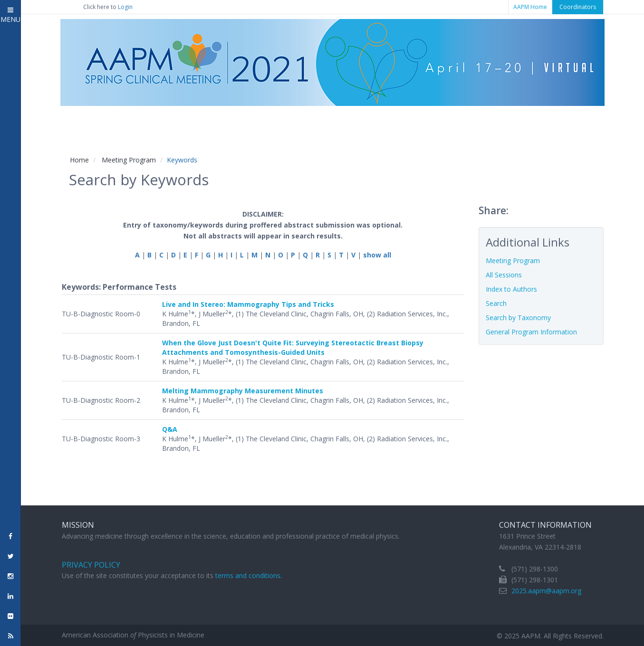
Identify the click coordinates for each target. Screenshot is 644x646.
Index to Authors (511, 289)
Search (496, 303)
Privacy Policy (91, 565)
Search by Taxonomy (518, 318)
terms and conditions (248, 575)
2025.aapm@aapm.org (546, 591)
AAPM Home (530, 7)
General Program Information (531, 332)
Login (125, 7)
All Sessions (504, 275)
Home (79, 160)
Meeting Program (129, 160)
